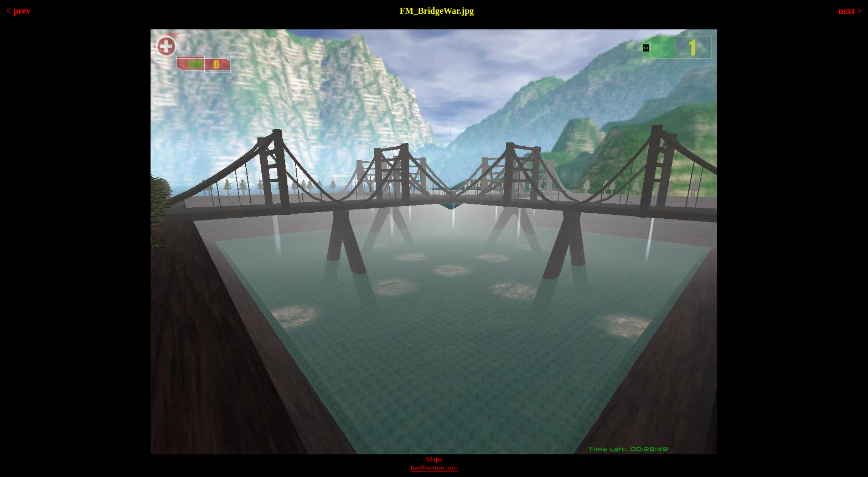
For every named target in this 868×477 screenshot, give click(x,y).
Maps (434, 459)
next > (850, 11)
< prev (18, 11)
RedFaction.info (434, 468)
